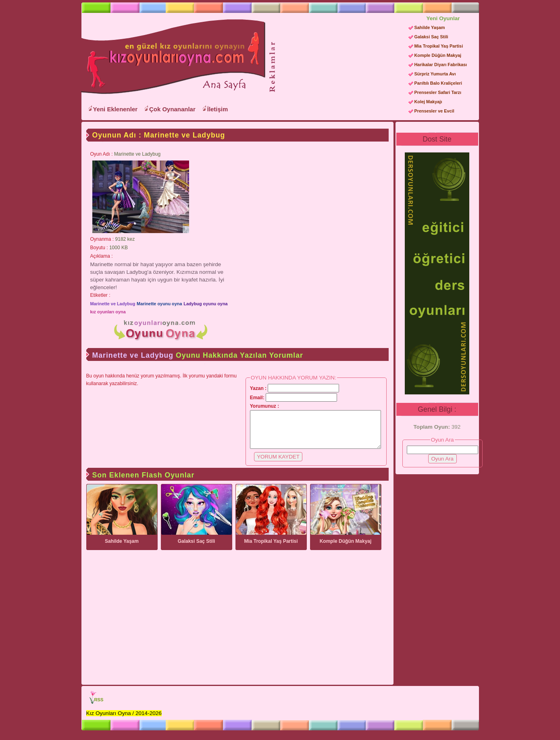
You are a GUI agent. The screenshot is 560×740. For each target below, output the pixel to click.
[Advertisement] (339, 65)
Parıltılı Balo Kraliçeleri (438, 83)
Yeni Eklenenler (116, 109)
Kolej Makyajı (428, 102)
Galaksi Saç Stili (431, 37)
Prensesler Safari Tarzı (438, 92)
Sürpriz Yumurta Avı (435, 74)
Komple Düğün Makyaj (438, 55)
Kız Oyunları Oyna (172, 57)
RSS (99, 707)
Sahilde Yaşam (430, 27)
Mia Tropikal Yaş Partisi (439, 46)
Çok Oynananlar (172, 109)
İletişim (218, 109)
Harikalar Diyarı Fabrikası (441, 65)
